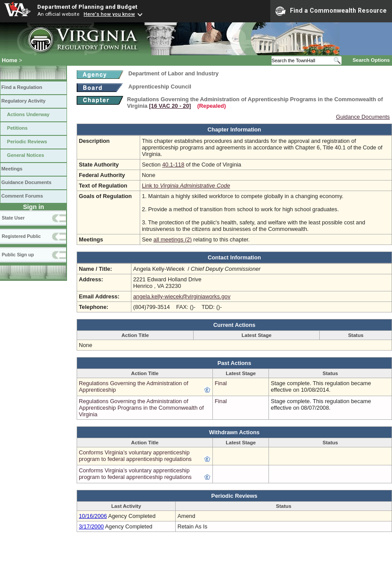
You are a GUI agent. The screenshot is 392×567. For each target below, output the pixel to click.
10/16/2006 (93, 516)
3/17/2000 (91, 526)
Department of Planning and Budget (87, 7)
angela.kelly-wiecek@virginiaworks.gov (182, 296)
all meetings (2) (172, 239)
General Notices (26, 155)
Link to (186, 186)
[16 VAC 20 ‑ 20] (170, 106)
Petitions (17, 128)
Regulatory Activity (23, 101)
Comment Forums (22, 196)
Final (221, 383)
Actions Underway (28, 114)
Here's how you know (109, 14)
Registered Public (21, 236)
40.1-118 (173, 165)
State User (13, 218)
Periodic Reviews (27, 142)
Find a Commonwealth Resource (331, 11)
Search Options (371, 60)
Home (10, 60)
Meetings (12, 169)
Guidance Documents (26, 182)
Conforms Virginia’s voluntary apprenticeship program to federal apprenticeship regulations (135, 456)
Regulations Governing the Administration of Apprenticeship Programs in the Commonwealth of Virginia (141, 408)
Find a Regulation (22, 87)
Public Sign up (18, 255)
